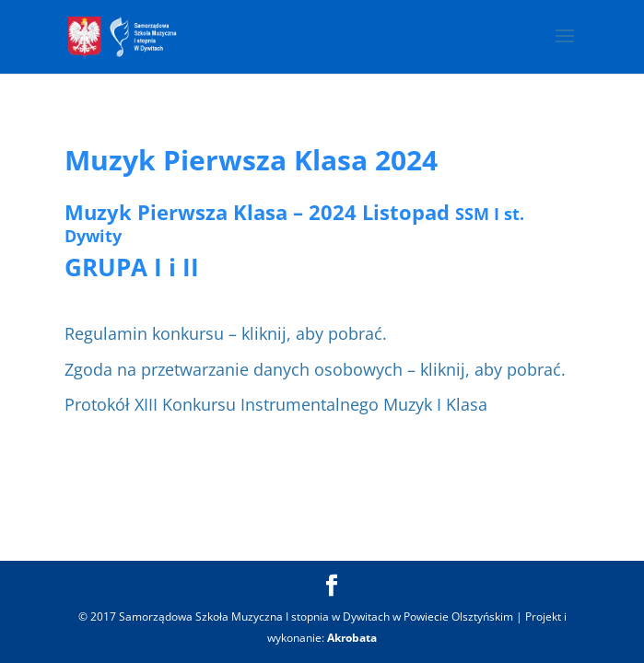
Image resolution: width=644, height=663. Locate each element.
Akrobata (352, 638)
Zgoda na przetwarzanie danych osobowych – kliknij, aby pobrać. (315, 369)
